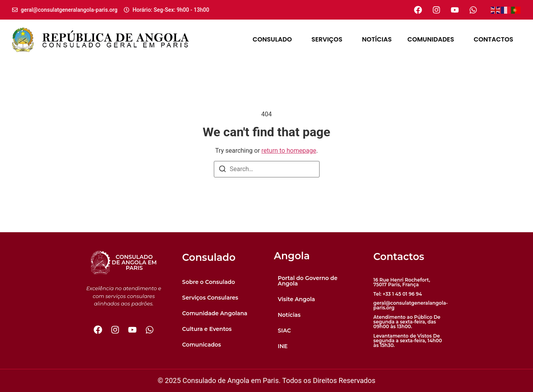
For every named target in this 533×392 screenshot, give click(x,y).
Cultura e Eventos (207, 329)
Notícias (377, 39)
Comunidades (433, 39)
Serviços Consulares (210, 298)
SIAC (284, 331)
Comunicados (201, 345)
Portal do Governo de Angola (308, 281)
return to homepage (289, 151)
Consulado (274, 39)
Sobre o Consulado (209, 282)
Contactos (493, 39)
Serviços (329, 39)
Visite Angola (296, 299)
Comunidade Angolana (215, 313)
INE (283, 346)
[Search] (222, 170)
